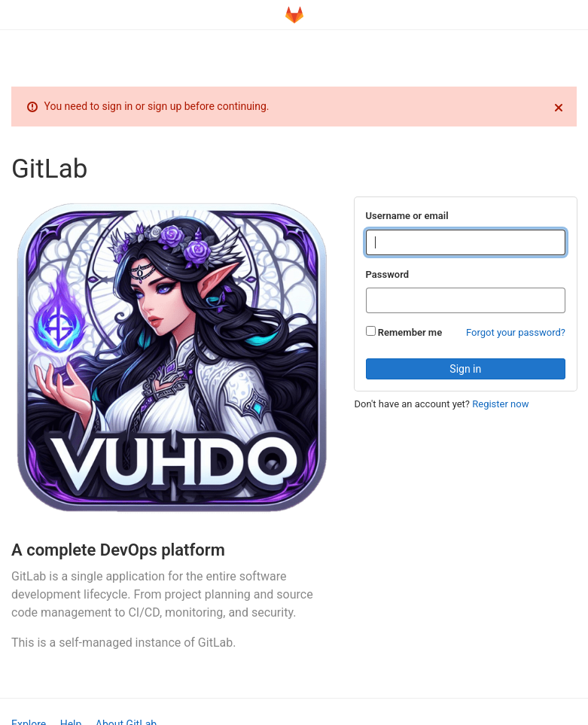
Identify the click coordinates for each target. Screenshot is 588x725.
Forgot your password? (516, 332)
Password (387, 274)
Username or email (407, 216)
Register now (500, 404)
